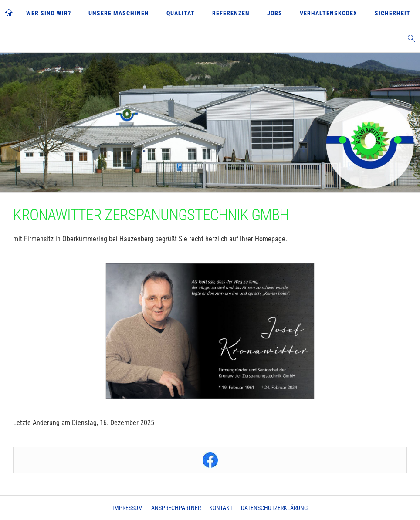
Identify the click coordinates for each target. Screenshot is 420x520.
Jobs (275, 13)
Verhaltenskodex (329, 13)
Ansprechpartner (176, 508)
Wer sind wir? (49, 13)
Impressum (128, 508)
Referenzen (231, 13)
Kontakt (221, 508)
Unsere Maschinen (119, 13)
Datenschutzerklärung (274, 508)
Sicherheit (393, 13)
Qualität (181, 13)
